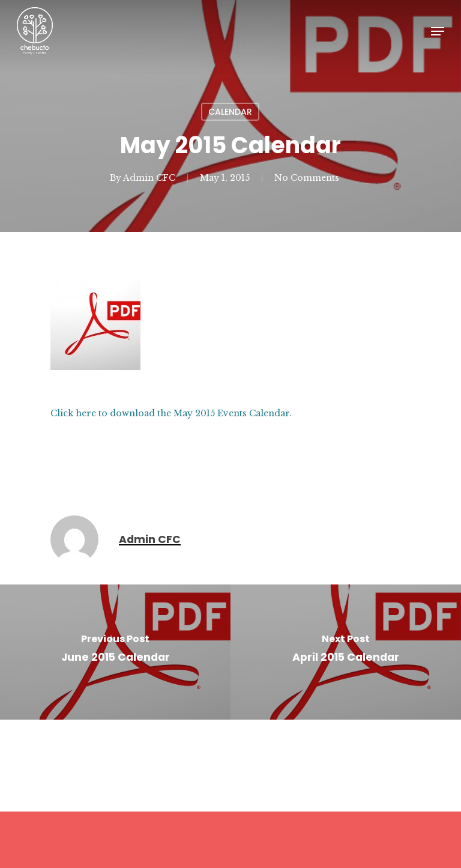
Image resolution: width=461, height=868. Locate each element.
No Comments (307, 178)
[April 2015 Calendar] (346, 652)
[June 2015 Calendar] (115, 652)
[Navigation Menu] (438, 31)
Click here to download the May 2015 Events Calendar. (171, 413)
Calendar (230, 112)
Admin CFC (149, 178)
